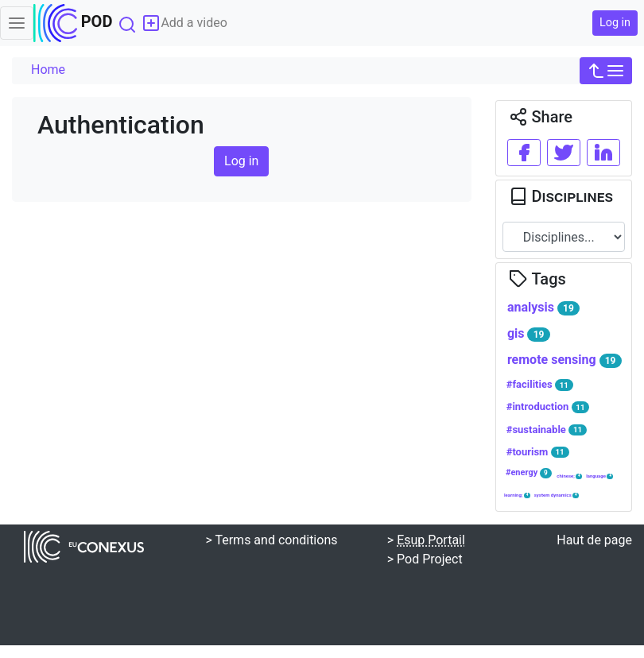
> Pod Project (425, 559)
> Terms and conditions (271, 540)
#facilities (540, 385)
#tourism (538, 452)
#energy (529, 472)
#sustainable (547, 430)
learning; (517, 495)
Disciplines (561, 196)
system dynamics (557, 495)
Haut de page (594, 540)
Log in (615, 23)
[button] (606, 71)
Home (48, 70)
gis (529, 334)
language (599, 476)
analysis (543, 308)
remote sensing (564, 360)
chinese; (569, 476)
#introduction (548, 407)
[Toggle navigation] (17, 23)
